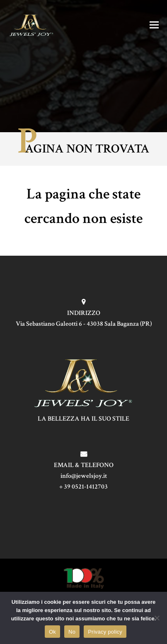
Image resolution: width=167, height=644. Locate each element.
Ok (52, 632)
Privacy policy (105, 632)
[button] (154, 25)
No (72, 632)
